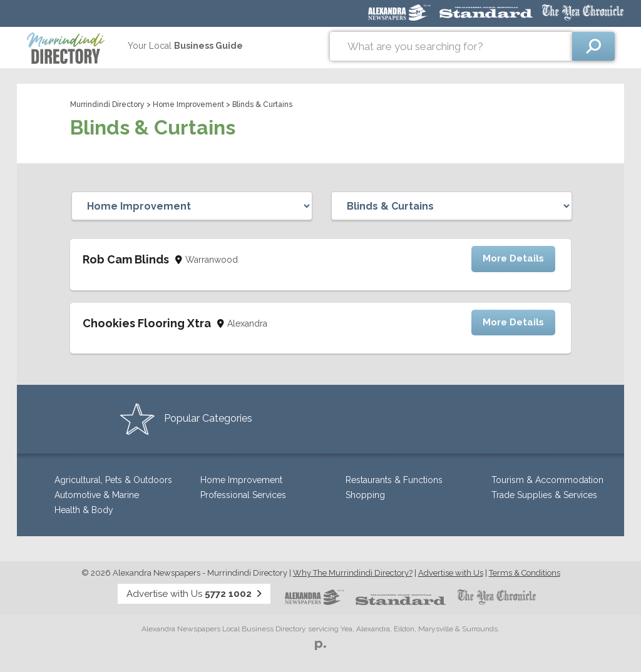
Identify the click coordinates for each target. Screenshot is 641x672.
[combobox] (451, 46)
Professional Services (243, 495)
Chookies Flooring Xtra (147, 323)
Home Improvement (188, 104)
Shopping (365, 495)
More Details (513, 258)
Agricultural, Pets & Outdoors (113, 480)
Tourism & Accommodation (547, 480)
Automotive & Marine (97, 495)
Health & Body (84, 510)
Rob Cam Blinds (126, 259)
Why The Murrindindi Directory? (353, 573)
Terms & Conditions (525, 573)
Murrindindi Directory (107, 104)
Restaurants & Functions (394, 480)
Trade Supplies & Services (544, 495)
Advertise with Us (451, 573)
